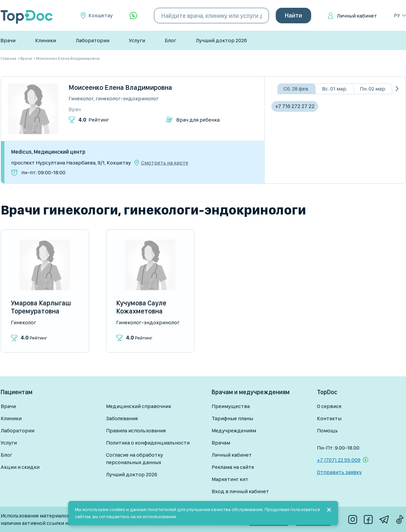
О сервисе (329, 406)
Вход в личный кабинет (240, 491)
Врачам (221, 443)
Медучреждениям (234, 430)
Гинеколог (81, 98)
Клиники (46, 40)
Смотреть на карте (165, 163)
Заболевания (122, 418)
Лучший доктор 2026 (221, 40)
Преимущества (231, 406)
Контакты (329, 418)
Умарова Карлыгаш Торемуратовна (41, 307)
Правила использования (136, 430)
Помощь (327, 430)
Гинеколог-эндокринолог (127, 98)
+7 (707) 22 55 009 (339, 460)
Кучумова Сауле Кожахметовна (141, 307)
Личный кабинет (357, 16)
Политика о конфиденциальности (148, 443)
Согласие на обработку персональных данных (134, 459)
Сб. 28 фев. (296, 89)
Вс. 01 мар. (335, 89)
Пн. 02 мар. (373, 89)
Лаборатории (92, 40)
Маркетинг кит (230, 479)
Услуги (137, 40)
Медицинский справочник (139, 406)
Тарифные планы (232, 418)
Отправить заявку (339, 472)
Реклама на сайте (233, 467)
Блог (170, 40)
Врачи (8, 40)
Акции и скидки (20, 467)
